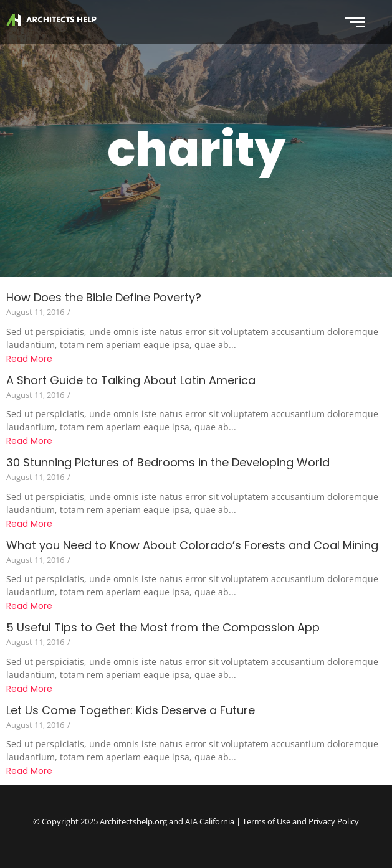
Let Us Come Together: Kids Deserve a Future (131, 710)
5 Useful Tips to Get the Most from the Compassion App (163, 627)
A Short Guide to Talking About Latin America (131, 380)
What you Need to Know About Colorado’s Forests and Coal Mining (192, 545)
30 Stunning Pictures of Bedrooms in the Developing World (168, 462)
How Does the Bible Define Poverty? (104, 297)
